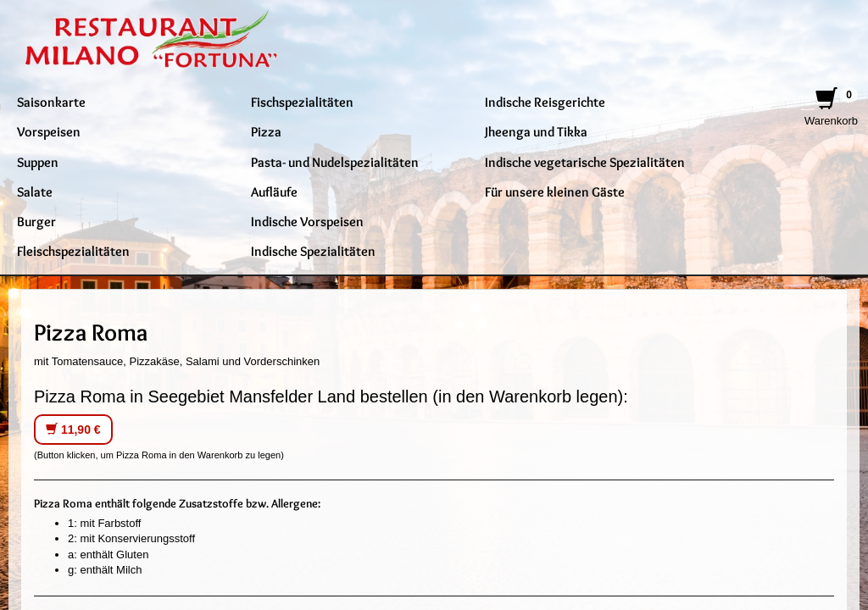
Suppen (38, 162)
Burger (36, 221)
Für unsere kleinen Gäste (555, 191)
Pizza (266, 131)
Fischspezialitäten (302, 102)
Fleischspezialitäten (73, 251)
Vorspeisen (49, 131)
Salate (35, 191)
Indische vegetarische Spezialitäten (585, 162)
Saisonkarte (51, 102)
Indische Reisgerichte (545, 102)
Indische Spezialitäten (313, 251)
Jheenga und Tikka (536, 131)
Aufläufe (274, 191)
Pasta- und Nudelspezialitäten (335, 162)
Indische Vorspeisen (307, 221)
